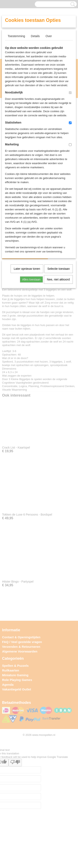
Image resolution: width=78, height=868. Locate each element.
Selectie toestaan (59, 269)
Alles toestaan (31, 279)
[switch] (70, 93)
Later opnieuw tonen (27, 269)
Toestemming (16, 36)
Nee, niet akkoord (58, 279)
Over (49, 36)
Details (35, 36)
